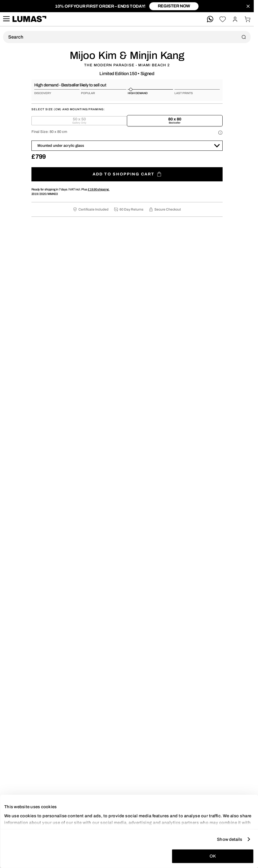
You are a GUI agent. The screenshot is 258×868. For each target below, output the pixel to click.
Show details (230, 839)
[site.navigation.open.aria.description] (6, 19)
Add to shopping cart (127, 174)
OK (213, 856)
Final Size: (49, 132)
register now (174, 6)
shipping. (99, 189)
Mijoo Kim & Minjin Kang (127, 56)
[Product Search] (127, 37)
